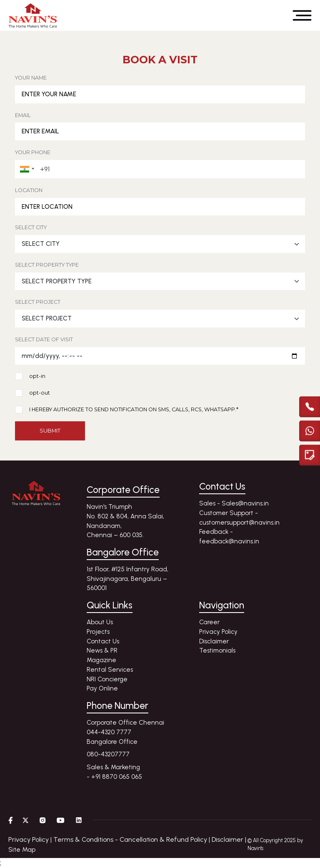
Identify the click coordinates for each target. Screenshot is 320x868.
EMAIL (23, 115)
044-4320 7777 (109, 732)
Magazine (101, 660)
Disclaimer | (229, 839)
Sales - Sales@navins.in (234, 503)
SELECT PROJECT (38, 302)
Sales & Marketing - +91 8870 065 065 (114, 772)
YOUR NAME (31, 78)
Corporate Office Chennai (125, 723)
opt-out (40, 393)
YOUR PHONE (33, 152)
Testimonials (217, 650)
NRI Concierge (107, 679)
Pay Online (102, 688)
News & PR (102, 650)
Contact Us (103, 641)
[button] (26, 169)
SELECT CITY (31, 227)
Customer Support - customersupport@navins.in (239, 518)
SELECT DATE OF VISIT (44, 339)
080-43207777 (108, 754)
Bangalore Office (112, 742)
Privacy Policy (218, 632)
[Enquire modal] (310, 454)
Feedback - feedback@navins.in (229, 537)
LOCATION (29, 190)
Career (209, 622)
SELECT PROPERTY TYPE (47, 265)
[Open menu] (302, 15)
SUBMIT (50, 430)
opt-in (37, 376)
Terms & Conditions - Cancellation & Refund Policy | (132, 839)
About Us (100, 622)
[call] (310, 406)
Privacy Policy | (31, 839)
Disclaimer (214, 641)
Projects (98, 632)
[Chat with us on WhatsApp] (310, 430)
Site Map (22, 849)
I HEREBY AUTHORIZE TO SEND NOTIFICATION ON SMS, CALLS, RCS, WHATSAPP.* (134, 410)
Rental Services (110, 670)
